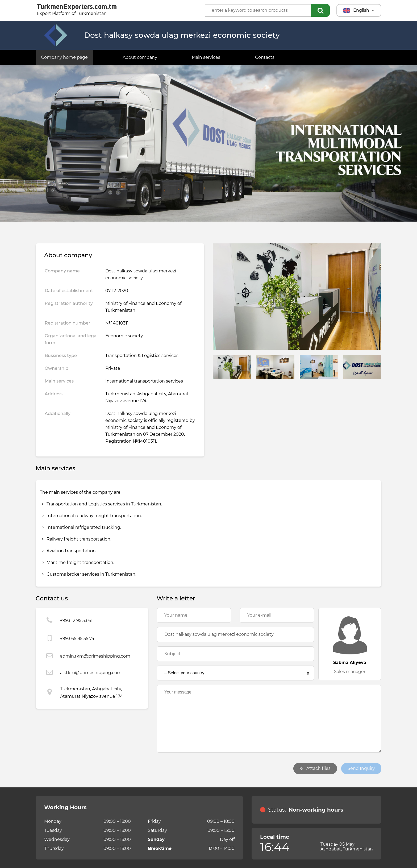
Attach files (315, 768)
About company (140, 57)
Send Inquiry (361, 768)
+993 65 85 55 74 (77, 639)
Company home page (64, 57)
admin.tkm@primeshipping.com (95, 656)
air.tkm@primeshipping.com (91, 673)
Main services (206, 57)
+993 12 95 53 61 (76, 620)
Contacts (265, 57)
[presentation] (197, 769)
